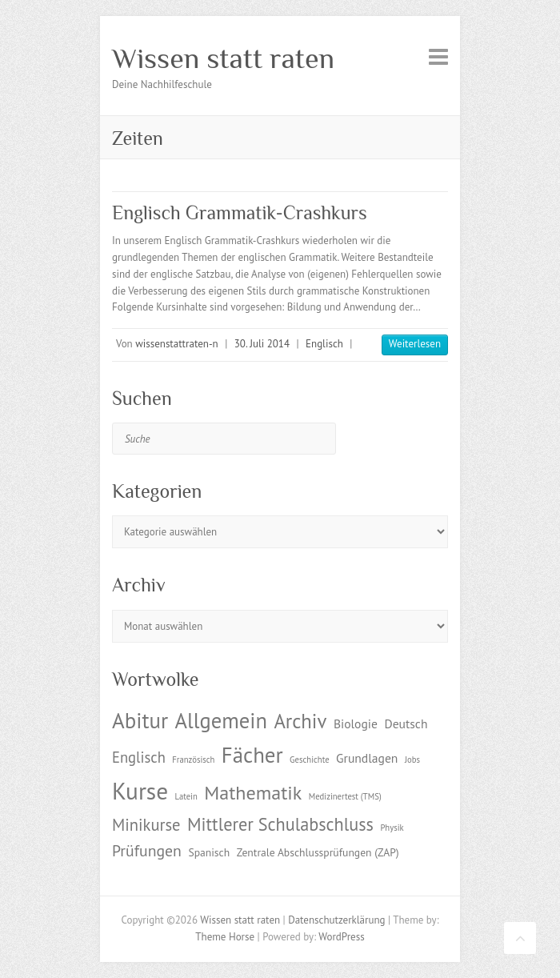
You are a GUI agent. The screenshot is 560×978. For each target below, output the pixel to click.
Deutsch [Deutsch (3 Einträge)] (406, 723)
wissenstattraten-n (176, 344)
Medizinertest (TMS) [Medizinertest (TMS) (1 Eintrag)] (345, 796)
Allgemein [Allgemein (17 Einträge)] (221, 720)
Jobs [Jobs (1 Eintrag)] (412, 760)
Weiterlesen (415, 344)
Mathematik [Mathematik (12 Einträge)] (253, 793)
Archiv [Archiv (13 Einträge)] (300, 721)
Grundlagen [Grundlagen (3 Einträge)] (367, 758)
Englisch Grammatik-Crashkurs (240, 212)
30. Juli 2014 (262, 344)
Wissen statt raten (223, 58)
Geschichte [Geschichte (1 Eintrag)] (309, 760)
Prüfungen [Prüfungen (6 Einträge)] (147, 850)
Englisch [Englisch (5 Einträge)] (139, 757)
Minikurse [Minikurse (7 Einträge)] (146, 825)
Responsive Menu (438, 56)
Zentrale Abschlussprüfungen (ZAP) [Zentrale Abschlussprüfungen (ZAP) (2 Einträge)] (318, 852)
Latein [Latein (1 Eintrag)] (186, 796)
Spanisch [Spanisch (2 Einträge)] (209, 852)
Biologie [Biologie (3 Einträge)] (356, 723)
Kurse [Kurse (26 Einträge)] (140, 791)
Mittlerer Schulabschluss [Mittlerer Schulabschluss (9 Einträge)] (280, 824)
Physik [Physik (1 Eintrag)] (392, 828)
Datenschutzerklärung (336, 920)
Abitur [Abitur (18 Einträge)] (140, 720)
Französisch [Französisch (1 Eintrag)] (193, 760)
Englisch (324, 344)
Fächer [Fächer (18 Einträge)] (252, 755)
